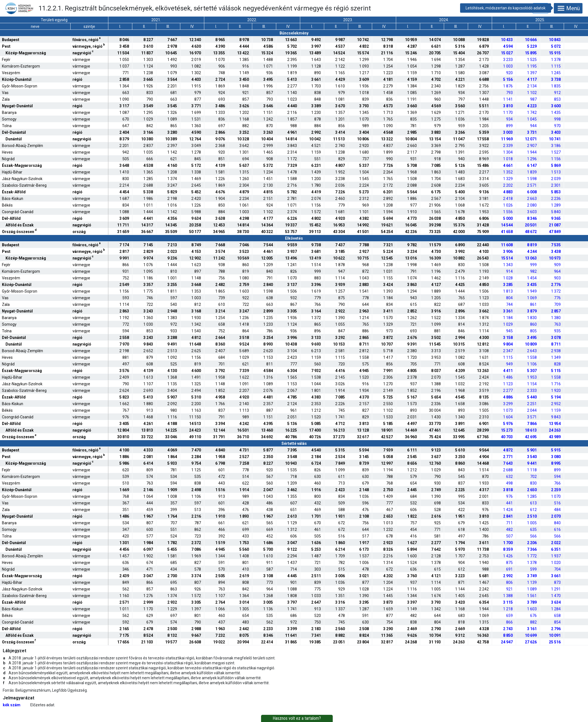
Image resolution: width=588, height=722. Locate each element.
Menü (568, 8)
